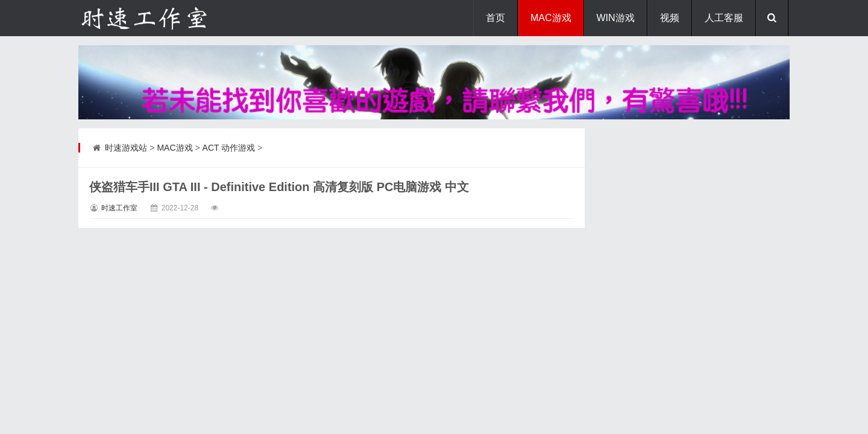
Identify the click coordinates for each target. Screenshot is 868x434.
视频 (670, 18)
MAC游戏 (551, 18)
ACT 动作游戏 (229, 148)
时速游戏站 (126, 148)
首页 (495, 18)
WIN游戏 (616, 18)
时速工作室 (119, 208)
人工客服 (724, 18)
